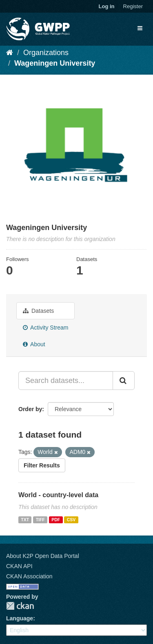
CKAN (20, 606)
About (34, 344)
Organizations (46, 53)
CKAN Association (29, 576)
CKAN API (19, 566)
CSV (71, 520)
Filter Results (42, 465)
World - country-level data (58, 495)
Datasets (38, 311)
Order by (30, 409)
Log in (107, 6)
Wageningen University (55, 63)
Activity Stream (45, 328)
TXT (25, 520)
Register (133, 6)
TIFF (40, 520)
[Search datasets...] (66, 381)
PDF (56, 520)
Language (20, 618)
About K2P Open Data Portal (43, 556)
